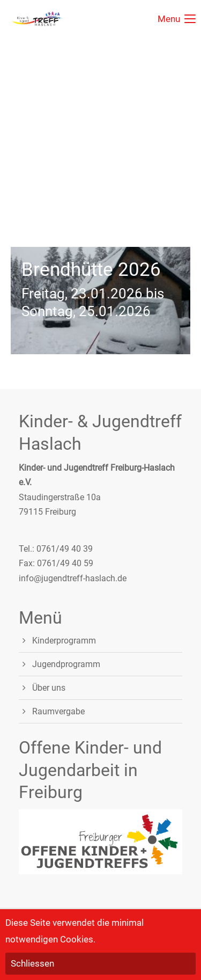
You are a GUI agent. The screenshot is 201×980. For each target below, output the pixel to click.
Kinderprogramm (64, 641)
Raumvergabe (58, 711)
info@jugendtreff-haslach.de (73, 578)
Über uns (49, 688)
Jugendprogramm (66, 664)
